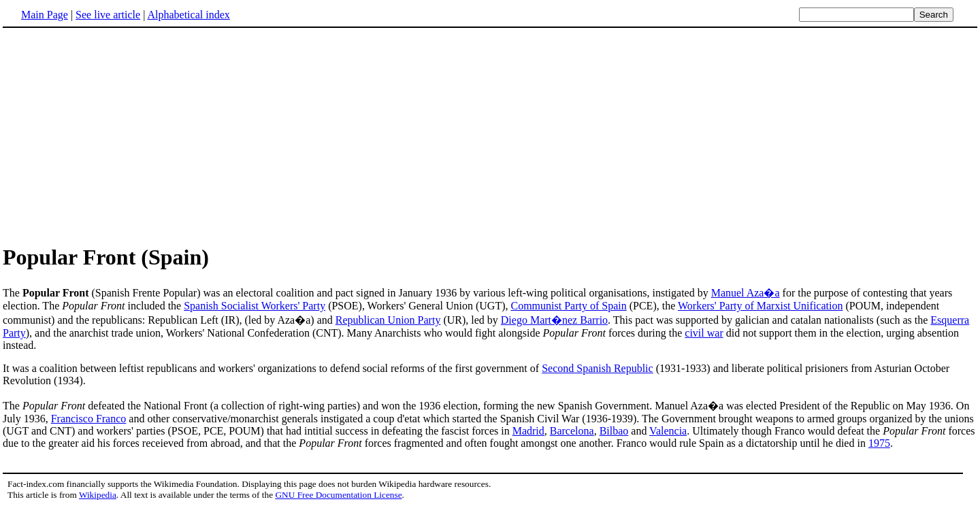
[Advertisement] (117, 135)
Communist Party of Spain (568, 306)
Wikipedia (98, 495)
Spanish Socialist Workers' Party (255, 306)
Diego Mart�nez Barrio (554, 320)
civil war (704, 333)
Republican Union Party (388, 320)
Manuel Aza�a (746, 293)
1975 (879, 443)
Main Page (45, 15)
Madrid (528, 431)
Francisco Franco (89, 419)
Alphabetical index (188, 15)
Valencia (668, 431)
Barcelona (572, 431)
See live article (108, 15)
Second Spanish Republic (598, 368)
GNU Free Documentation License (338, 495)
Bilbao (614, 431)
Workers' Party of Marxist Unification (760, 306)
